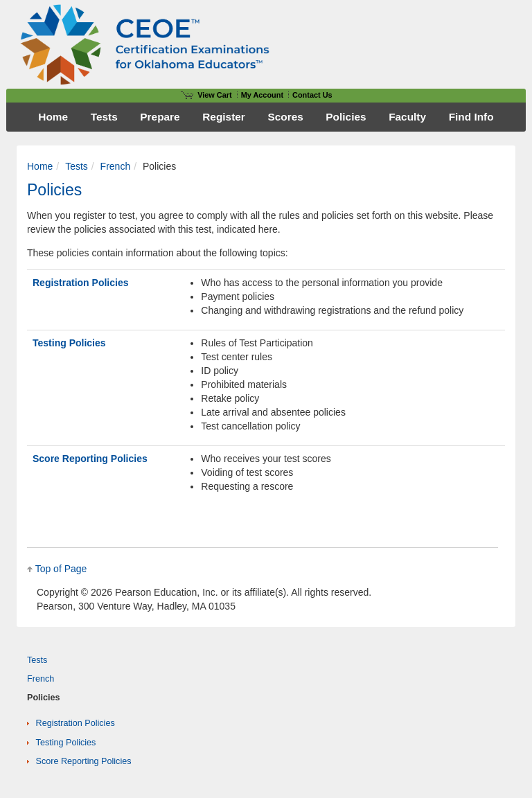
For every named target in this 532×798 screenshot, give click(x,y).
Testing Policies (69, 343)
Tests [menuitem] (104, 117)
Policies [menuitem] (346, 117)
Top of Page (61, 569)
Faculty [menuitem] (407, 117)
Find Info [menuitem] (471, 117)
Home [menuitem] (53, 117)
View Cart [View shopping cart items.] (206, 95)
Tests (77, 166)
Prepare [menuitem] (160, 117)
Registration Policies (80, 283)
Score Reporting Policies (90, 459)
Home (40, 166)
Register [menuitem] (224, 117)
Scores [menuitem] (285, 117)
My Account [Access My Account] (262, 95)
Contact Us (312, 95)
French (116, 166)
